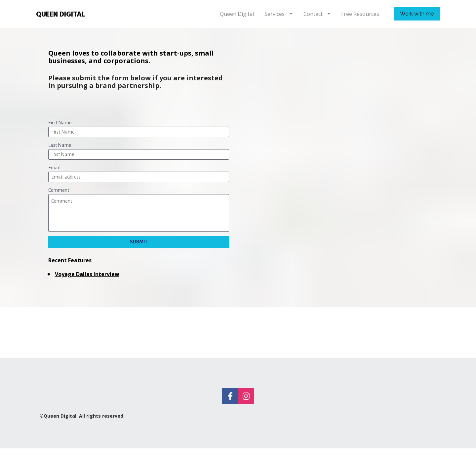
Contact (317, 17)
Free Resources (360, 17)
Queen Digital (237, 17)
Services (278, 17)
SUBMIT (139, 248)
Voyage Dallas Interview (87, 281)
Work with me (417, 17)
